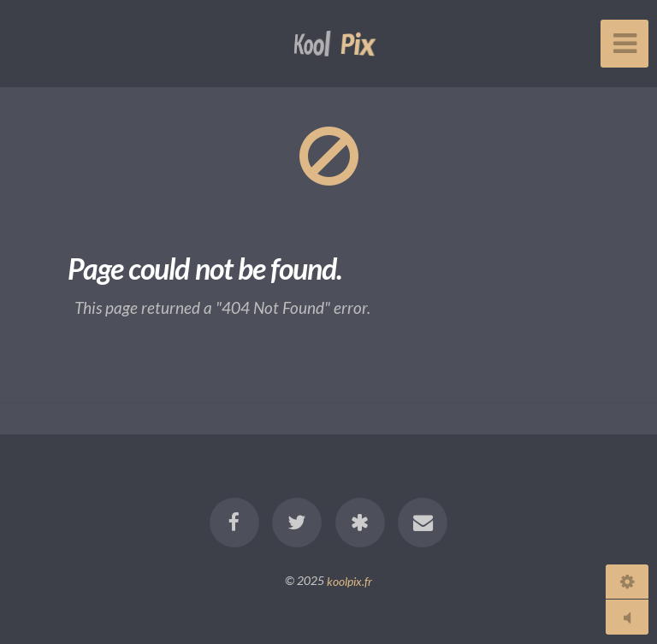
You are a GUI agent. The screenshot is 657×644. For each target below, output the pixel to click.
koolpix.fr (349, 580)
